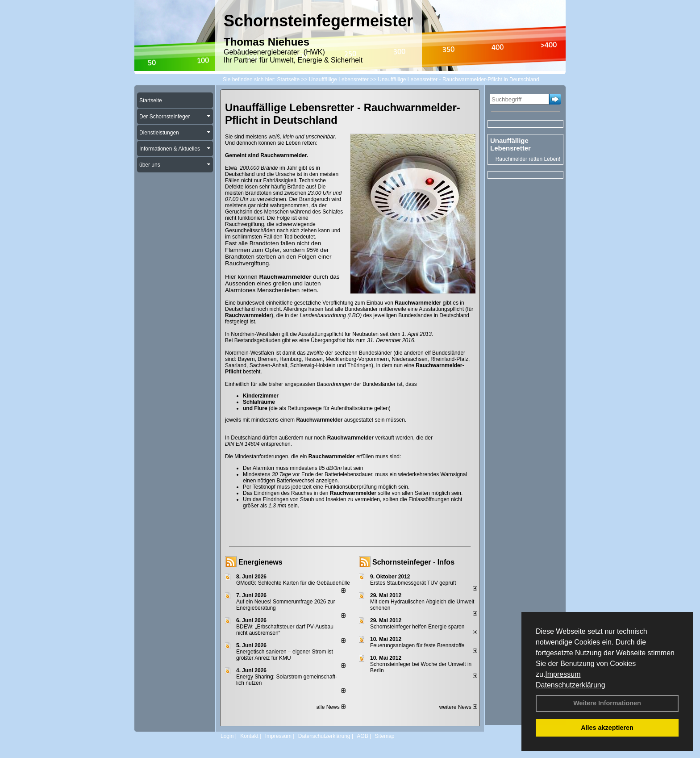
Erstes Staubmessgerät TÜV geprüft (413, 583)
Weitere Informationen (607, 703)
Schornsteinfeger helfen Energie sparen (417, 627)
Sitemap (384, 736)
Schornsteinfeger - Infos (413, 562)
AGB (362, 736)
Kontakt (249, 736)
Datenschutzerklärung (571, 685)
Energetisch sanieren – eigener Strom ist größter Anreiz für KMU (285, 655)
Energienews (260, 562)
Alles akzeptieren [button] (607, 728)
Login (227, 736)
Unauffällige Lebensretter (510, 144)
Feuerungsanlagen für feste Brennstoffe (417, 645)
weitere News (458, 707)
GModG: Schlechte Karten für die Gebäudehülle (293, 583)
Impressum (563, 674)
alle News (331, 707)
